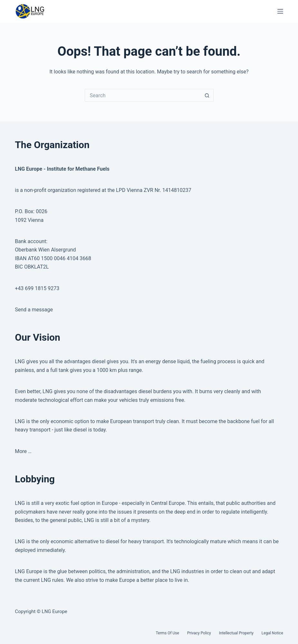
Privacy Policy (199, 633)
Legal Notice (272, 633)
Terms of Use (167, 633)
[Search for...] (143, 95)
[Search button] (207, 95)
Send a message (34, 310)
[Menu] (280, 11)
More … (23, 451)
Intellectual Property (236, 633)
